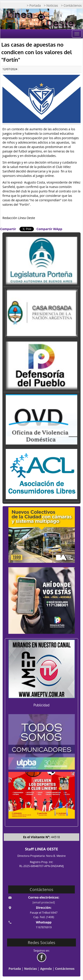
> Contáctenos (71, 5)
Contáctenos (65, 969)
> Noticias (51, 5)
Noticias (30, 969)
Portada (15, 969)
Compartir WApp (49, 229)
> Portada (34, 5)
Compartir (8, 229)
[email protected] (44, 902)
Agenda (46, 969)
